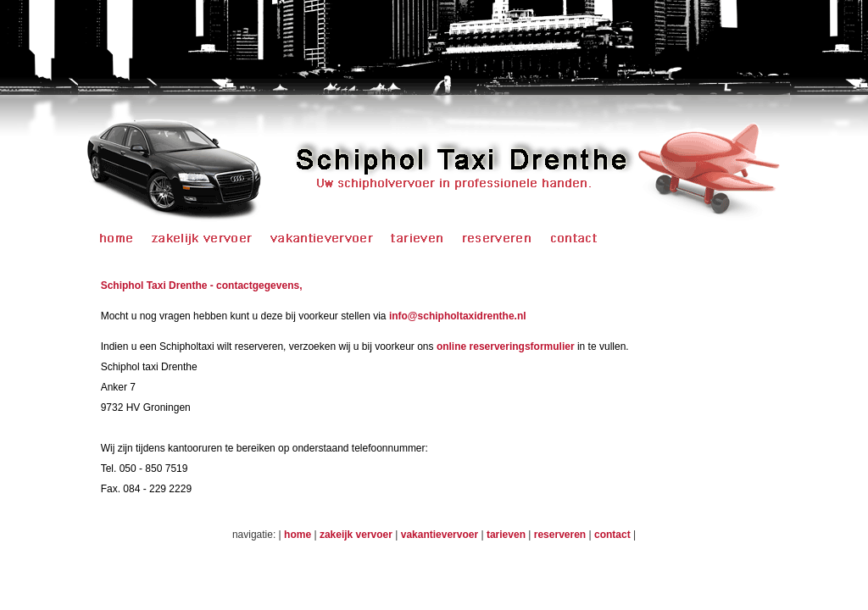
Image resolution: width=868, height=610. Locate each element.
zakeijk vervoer (357, 535)
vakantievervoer (440, 535)
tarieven (506, 535)
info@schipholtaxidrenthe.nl (458, 316)
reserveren (560, 535)
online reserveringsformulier (506, 347)
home (298, 535)
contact (614, 535)
